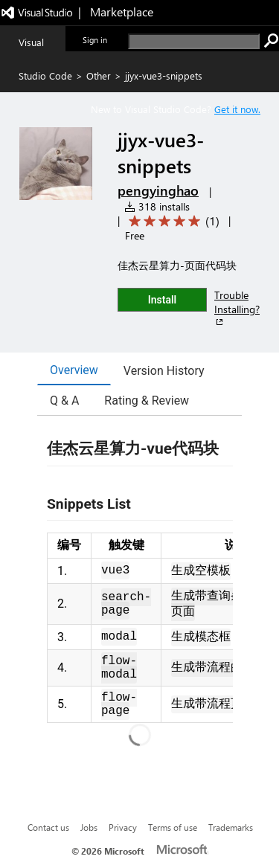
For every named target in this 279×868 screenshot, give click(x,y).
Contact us (48, 827)
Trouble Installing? (237, 308)
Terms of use (173, 827)
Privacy (123, 827)
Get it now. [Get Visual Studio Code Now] (237, 109)
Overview (74, 370)
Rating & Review (147, 401)
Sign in (95, 40)
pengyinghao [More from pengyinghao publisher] (158, 190)
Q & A (64, 401)
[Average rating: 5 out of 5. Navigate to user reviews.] (171, 221)
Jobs (89, 827)
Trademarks (231, 827)
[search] (194, 41)
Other (99, 75)
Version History (164, 371)
